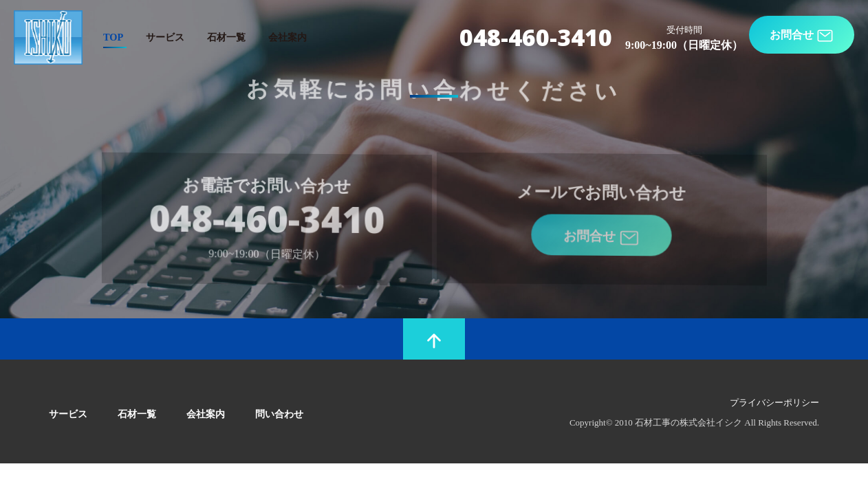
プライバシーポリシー (774, 403)
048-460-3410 (536, 37)
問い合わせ (279, 414)
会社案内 (287, 37)
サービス (165, 37)
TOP (113, 37)
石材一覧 (226, 37)
